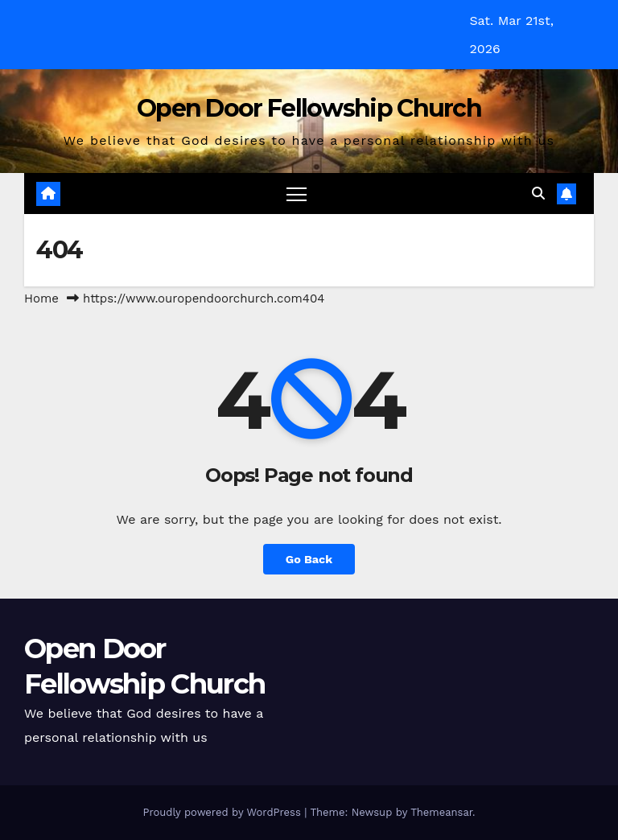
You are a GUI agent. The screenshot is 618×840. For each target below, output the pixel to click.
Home (41, 299)
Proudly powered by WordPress (223, 812)
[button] (538, 194)
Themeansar (441, 812)
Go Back (309, 559)
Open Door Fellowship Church (309, 108)
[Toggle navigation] (297, 194)
